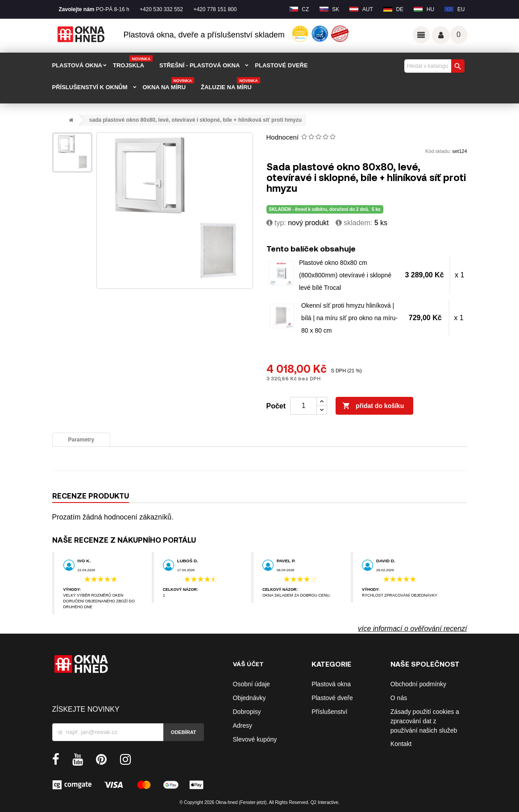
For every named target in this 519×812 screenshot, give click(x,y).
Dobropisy (247, 712)
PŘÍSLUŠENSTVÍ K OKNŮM (90, 87)
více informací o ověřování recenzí (413, 629)
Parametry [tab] (81, 440)
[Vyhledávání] (433, 66)
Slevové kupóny (255, 739)
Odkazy (421, 35)
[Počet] (303, 406)
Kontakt (401, 744)
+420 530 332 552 (161, 9)
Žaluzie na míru (230, 84)
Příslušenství (329, 712)
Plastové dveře (332, 698)
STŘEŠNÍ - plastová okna (199, 65)
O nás (399, 698)
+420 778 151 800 (215, 9)
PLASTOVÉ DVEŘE (281, 65)
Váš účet (441, 35)
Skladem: (354, 223)
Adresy (243, 725)
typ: (276, 223)
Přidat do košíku (373, 406)
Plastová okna (331, 684)
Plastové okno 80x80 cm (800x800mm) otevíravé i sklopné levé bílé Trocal (345, 275)
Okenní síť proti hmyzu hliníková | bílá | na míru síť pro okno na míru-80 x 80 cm (349, 318)
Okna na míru (169, 84)
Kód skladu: (438, 151)
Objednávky (249, 698)
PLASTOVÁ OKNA (77, 65)
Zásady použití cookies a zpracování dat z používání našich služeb (425, 721)
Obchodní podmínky (418, 684)
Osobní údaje (251, 684)
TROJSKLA (133, 62)
